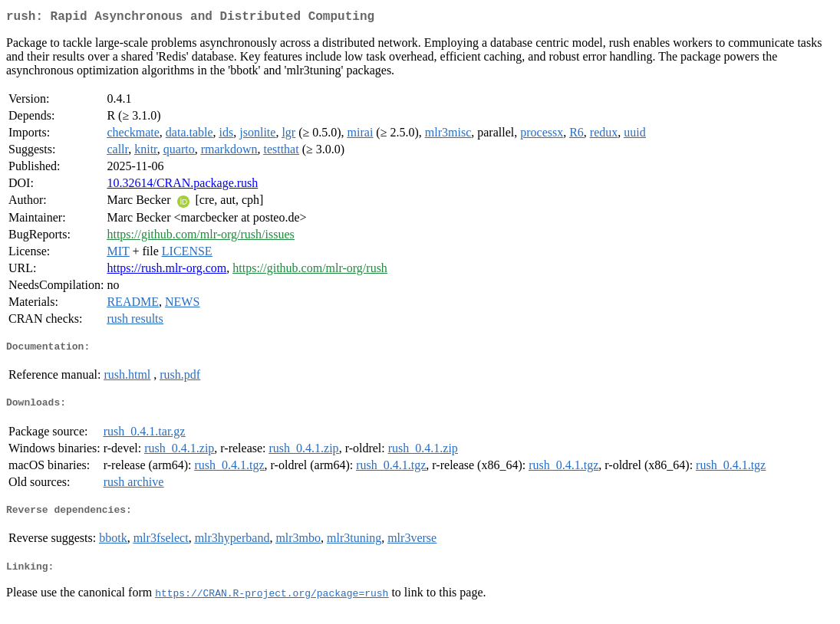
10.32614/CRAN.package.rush (182, 186)
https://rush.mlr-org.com (166, 271)
